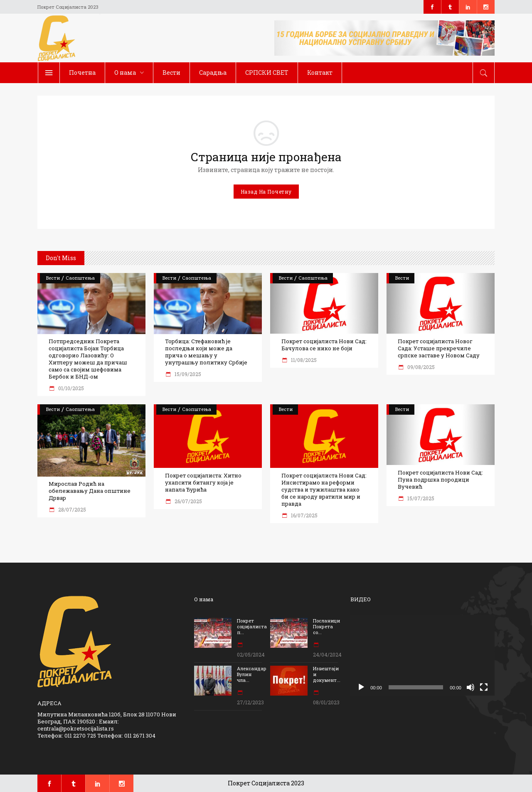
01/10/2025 (70, 388)
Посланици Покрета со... (326, 626)
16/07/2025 (304, 515)
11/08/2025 (303, 360)
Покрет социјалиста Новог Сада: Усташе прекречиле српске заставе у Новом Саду (439, 348)
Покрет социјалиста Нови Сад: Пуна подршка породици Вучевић (440, 480)
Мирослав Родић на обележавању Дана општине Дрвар (90, 491)
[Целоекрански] (484, 687)
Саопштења (80, 278)
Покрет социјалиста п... (252, 626)
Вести (53, 278)
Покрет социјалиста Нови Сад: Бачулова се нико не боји (324, 345)
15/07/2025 (420, 498)
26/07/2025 (188, 501)
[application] (422, 655)
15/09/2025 (187, 374)
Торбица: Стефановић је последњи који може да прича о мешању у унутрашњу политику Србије (206, 352)
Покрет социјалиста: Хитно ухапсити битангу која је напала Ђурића (203, 483)
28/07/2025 (71, 509)
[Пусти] (361, 687)
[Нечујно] (470, 687)
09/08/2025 (420, 367)
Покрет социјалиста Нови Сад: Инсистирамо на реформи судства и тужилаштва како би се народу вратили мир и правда (324, 490)
